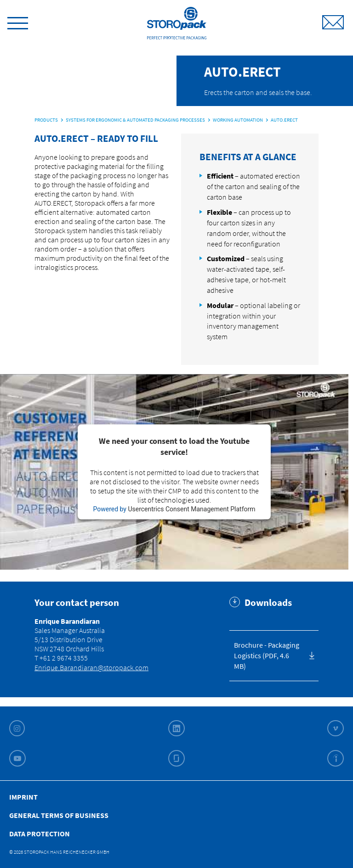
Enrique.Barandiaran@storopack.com (91, 667)
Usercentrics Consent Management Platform (191, 509)
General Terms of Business (59, 815)
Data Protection (40, 834)
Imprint (23, 797)
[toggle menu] (18, 22)
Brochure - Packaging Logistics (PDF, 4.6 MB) (267, 655)
